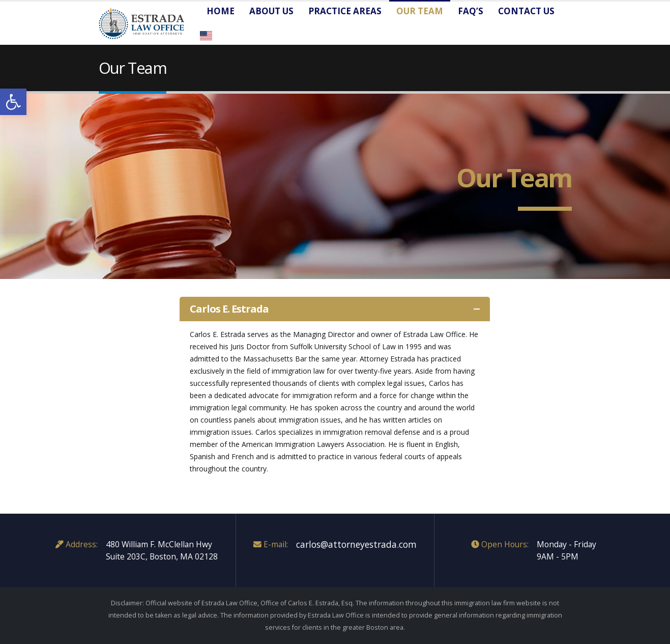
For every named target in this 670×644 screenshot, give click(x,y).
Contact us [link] (526, 11)
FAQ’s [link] (471, 11)
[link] (13, 102)
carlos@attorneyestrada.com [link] (356, 544)
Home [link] (221, 11)
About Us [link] (271, 11)
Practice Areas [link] (345, 11)
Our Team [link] (420, 11)
